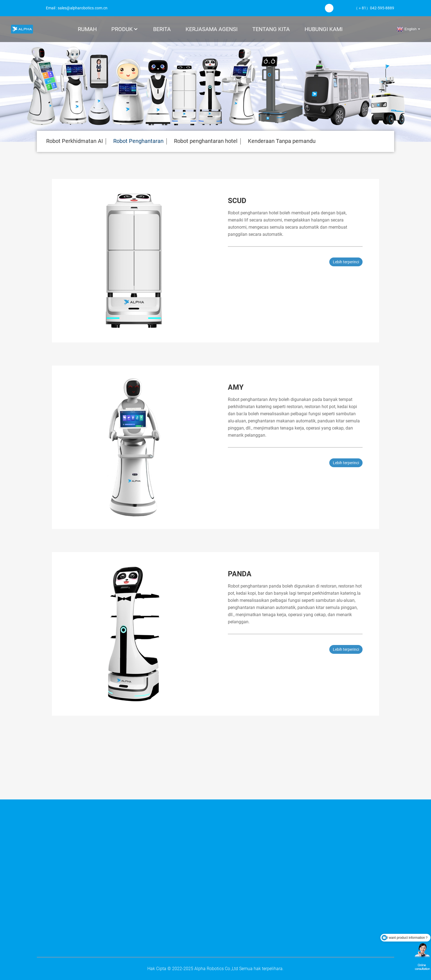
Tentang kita (271, 29)
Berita (162, 29)
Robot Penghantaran (138, 141)
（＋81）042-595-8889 (374, 8)
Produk (125, 29)
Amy (236, 387)
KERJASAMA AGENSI (212, 29)
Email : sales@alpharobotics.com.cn (77, 8)
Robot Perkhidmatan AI (74, 141)
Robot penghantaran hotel (206, 141)
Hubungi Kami (324, 29)
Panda (240, 574)
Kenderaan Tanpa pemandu (282, 141)
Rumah (87, 29)
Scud (237, 201)
